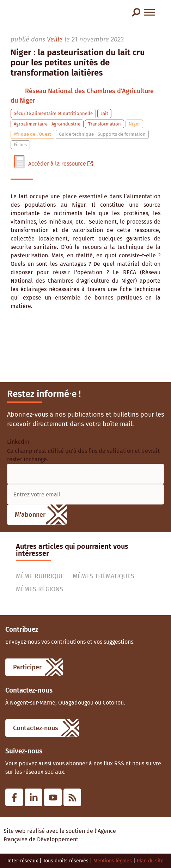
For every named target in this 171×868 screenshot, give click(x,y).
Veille (55, 39)
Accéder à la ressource (61, 164)
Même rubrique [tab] (40, 576)
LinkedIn (18, 442)
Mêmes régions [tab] (39, 589)
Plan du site (150, 861)
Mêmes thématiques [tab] (103, 576)
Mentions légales (113, 861)
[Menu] (149, 12)
